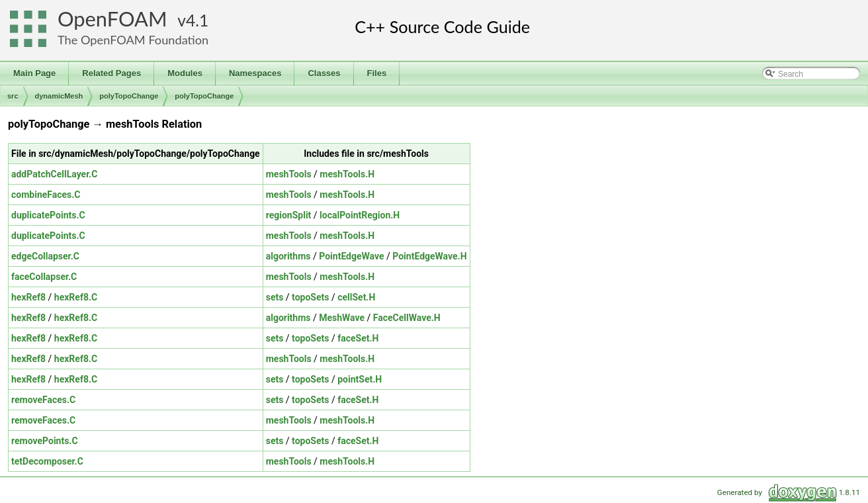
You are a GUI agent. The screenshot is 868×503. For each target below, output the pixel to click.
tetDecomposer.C (47, 461)
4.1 (197, 20)
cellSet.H (356, 297)
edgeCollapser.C (45, 256)
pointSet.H (360, 379)
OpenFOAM (112, 19)
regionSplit (289, 215)
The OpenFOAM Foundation (133, 40)
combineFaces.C (46, 195)
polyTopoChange (129, 96)
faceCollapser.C (44, 277)
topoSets (310, 297)
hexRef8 (28, 297)
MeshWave (342, 318)
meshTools (289, 174)
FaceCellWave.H (407, 318)
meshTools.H (347, 174)
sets (275, 297)
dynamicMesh (59, 96)
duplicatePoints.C (48, 215)
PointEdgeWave (351, 256)
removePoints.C (45, 441)
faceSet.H (358, 338)
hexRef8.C (76, 297)
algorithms (288, 256)
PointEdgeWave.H (429, 256)
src (13, 96)
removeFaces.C (43, 400)
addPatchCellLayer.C (54, 174)
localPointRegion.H (360, 215)
